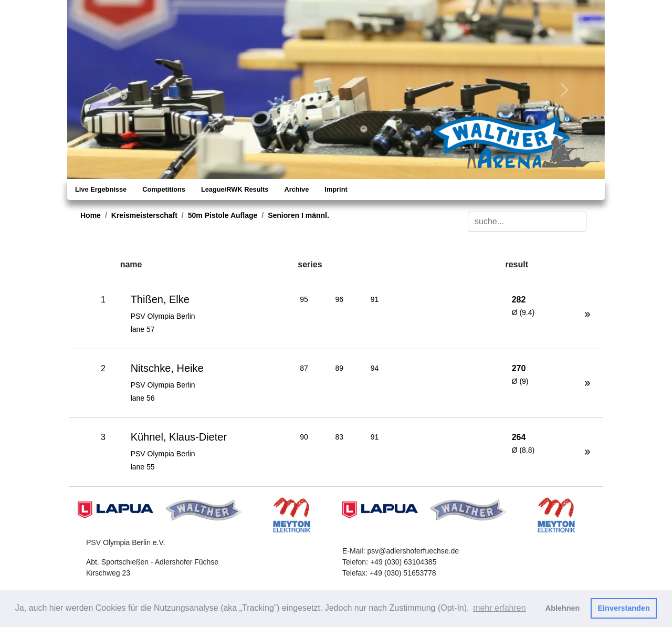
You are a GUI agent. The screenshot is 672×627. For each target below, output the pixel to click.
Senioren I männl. (298, 215)
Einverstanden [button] (624, 608)
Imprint (336, 189)
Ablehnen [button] (563, 608)
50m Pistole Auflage (223, 215)
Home (91, 215)
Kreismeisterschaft (144, 215)
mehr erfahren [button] (500, 608)
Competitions (164, 189)
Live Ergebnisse (101, 189)
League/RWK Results (235, 189)
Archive (296, 189)
